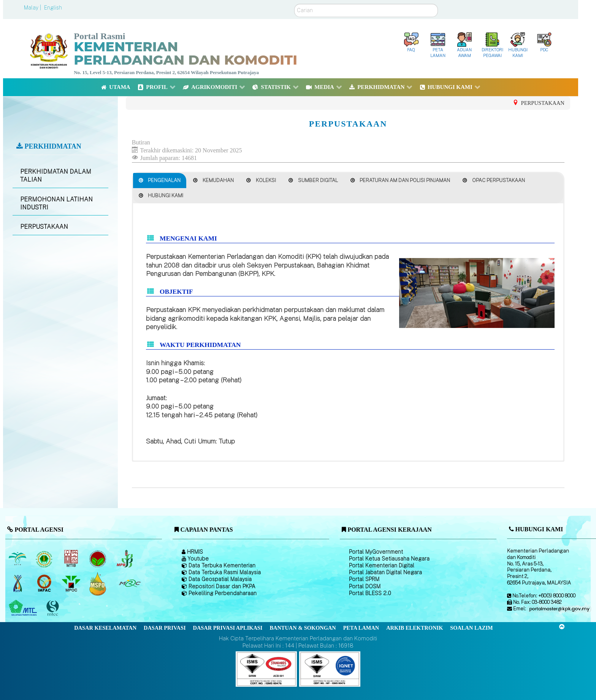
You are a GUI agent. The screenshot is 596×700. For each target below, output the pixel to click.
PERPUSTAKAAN (44, 227)
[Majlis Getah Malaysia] (129, 584)
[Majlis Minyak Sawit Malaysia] (72, 584)
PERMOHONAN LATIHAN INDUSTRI (56, 203)
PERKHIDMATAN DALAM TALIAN (56, 176)
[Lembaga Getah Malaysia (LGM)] (45, 559)
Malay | (33, 8)
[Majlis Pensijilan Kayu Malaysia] (54, 608)
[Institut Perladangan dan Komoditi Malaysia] (45, 584)
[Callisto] (266, 668)
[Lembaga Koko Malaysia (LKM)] (99, 559)
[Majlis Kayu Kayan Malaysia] (24, 608)
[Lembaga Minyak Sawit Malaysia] (18, 559)
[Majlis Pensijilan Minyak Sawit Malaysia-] (99, 584)
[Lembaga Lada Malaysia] (125, 559)
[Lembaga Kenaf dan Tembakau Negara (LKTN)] (18, 584)
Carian (294, 4)
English (53, 8)
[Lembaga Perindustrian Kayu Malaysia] (72, 559)
